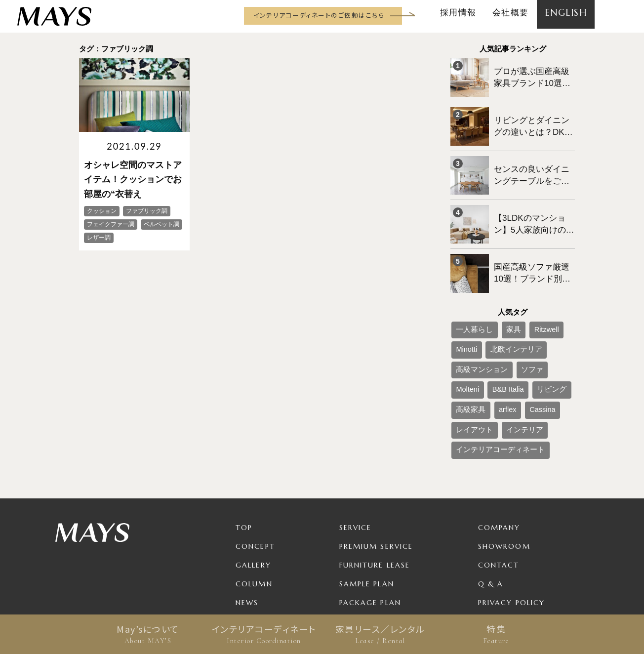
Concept (255, 471)
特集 (496, 634)
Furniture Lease (375, 490)
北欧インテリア (475, 312)
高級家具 (466, 344)
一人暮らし (469, 295)
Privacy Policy (511, 528)
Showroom (504, 471)
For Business (367, 565)
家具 (500, 295)
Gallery (253, 490)
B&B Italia (524, 328)
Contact (499, 490)
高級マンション (526, 312)
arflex (495, 344)
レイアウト (469, 361)
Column (254, 509)
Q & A (491, 509)
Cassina (523, 344)
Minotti (554, 295)
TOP (244, 452)
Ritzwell (526, 295)
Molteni (492, 328)
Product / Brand (378, 546)
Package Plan (370, 528)
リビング (559, 328)
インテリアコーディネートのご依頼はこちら (319, 15)
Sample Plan (367, 509)
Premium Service (376, 471)
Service (356, 452)
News (247, 528)
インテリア (509, 361)
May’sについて (148, 634)
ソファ (463, 328)
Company (499, 452)
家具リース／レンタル (380, 634)
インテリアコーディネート (264, 634)
